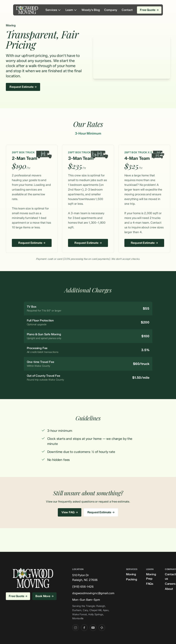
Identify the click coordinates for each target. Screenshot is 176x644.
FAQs (150, 584)
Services (53, 10)
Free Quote (149, 10)
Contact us (170, 576)
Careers (170, 584)
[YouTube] (93, 628)
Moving (131, 574)
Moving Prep (151, 576)
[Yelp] (102, 628)
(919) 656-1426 (83, 587)
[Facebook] (84, 628)
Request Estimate (23, 87)
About (169, 589)
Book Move (44, 596)
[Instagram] (76, 628)
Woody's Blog (91, 10)
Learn (71, 10)
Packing (132, 579)
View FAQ (70, 512)
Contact (127, 10)
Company (111, 10)
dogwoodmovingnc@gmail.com (93, 593)
